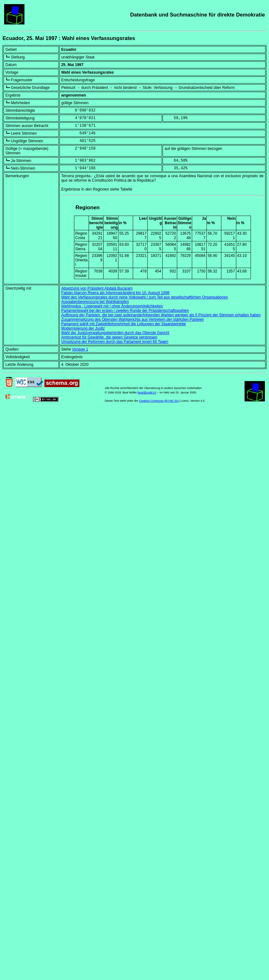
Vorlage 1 (80, 349)
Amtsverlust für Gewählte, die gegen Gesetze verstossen (109, 337)
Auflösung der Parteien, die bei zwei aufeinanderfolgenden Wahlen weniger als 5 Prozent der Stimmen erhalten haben (161, 315)
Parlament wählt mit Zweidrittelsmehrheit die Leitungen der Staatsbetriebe (124, 324)
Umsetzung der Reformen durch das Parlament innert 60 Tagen (115, 342)
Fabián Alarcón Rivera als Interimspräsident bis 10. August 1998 (115, 293)
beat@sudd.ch (147, 393)
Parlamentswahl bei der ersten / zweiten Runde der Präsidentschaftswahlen (125, 311)
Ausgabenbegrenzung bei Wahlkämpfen (95, 302)
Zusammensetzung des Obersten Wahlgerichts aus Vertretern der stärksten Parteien (133, 319)
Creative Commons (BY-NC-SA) (159, 401)
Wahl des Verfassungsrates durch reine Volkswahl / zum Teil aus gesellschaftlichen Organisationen (145, 297)
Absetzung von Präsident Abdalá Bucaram (97, 288)
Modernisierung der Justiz (83, 328)
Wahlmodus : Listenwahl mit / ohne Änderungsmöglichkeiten (112, 306)
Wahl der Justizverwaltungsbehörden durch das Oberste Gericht (115, 333)
